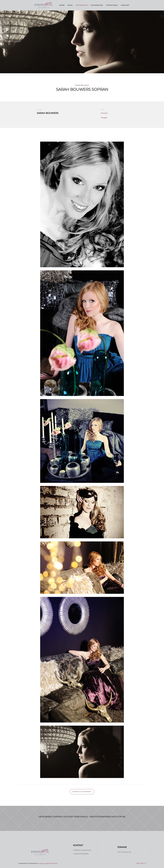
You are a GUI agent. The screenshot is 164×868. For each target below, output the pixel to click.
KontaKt (125, 5)
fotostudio (112, 5)
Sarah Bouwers (82, 85)
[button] (82, 5)
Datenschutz (53, 863)
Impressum (42, 863)
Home (62, 5)
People (104, 118)
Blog (70, 5)
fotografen (97, 5)
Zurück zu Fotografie (82, 792)
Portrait (104, 113)
